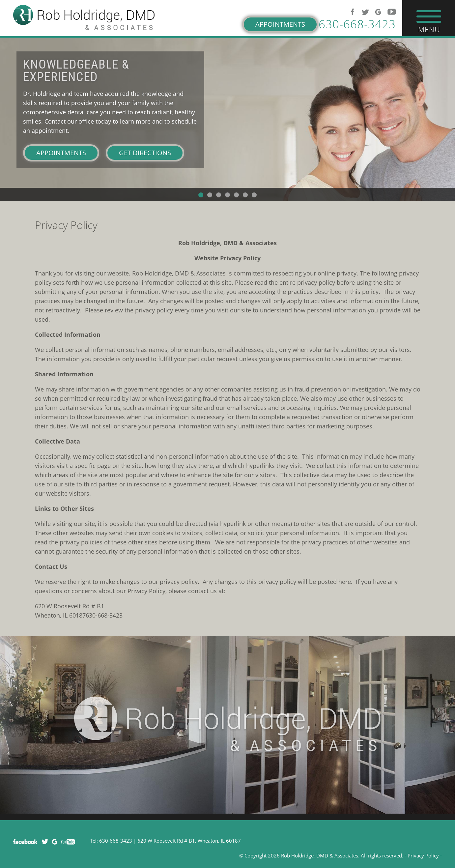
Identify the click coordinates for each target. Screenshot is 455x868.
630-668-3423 (357, 24)
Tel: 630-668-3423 (111, 841)
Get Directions (145, 153)
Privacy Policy (423, 855)
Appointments (280, 24)
